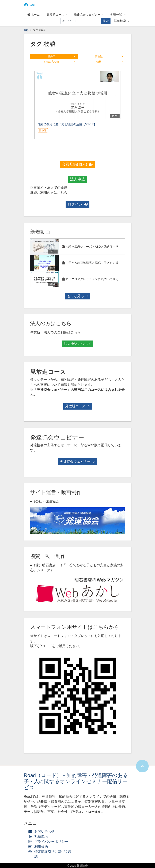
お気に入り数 (60, 62)
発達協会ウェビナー (88, 15)
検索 (106, 21)
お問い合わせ (42, 831)
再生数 (109, 56)
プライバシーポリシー (49, 842)
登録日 (62, 56)
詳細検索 (122, 21)
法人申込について (78, 344)
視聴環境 (39, 837)
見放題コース (57, 15)
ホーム (34, 15)
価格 (110, 62)
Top (26, 30)
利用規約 (39, 847)
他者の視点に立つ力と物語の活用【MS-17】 (67, 124)
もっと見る (77, 296)
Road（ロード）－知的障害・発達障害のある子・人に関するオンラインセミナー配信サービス (76, 781)
